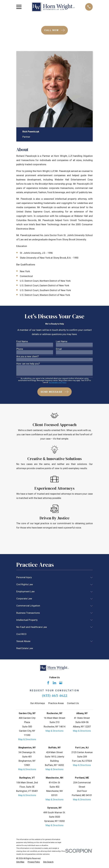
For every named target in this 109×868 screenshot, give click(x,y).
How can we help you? (28, 364)
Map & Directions (27, 739)
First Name (22, 342)
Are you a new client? (28, 357)
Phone (20, 349)
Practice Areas (56, 703)
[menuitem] (53, 577)
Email (59, 349)
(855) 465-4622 (55, 695)
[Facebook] (48, 683)
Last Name (62, 342)
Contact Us (73, 703)
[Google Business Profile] (61, 683)
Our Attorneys (38, 703)
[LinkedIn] (54, 683)
